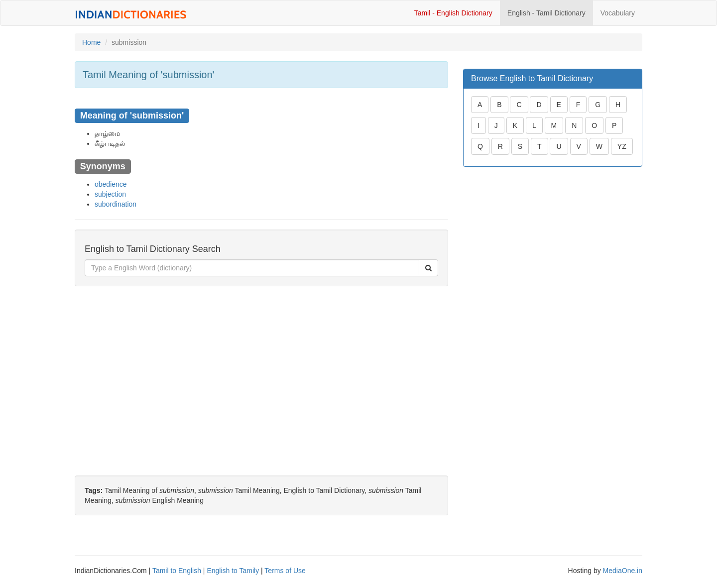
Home (91, 42)
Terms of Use (285, 571)
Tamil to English (177, 571)
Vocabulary (618, 13)
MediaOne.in (623, 571)
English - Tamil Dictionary (546, 13)
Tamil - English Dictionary (453, 13)
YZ (622, 146)
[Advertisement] (261, 366)
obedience (111, 184)
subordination (116, 204)
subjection (110, 194)
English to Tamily (233, 571)
